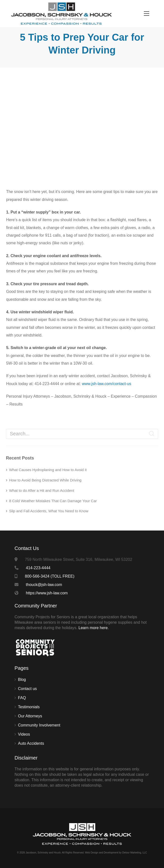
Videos (24, 734)
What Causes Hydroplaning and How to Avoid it (48, 470)
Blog (22, 680)
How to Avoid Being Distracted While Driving (45, 480)
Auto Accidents (31, 743)
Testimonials (29, 707)
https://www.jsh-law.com (47, 593)
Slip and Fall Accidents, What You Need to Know (49, 511)
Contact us (27, 689)
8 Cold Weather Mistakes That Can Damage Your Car (53, 501)
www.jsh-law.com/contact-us (107, 384)
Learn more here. (94, 628)
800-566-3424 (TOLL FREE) (50, 576)
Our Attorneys (30, 716)
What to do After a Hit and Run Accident (42, 490)
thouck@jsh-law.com (44, 585)
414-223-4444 (38, 568)
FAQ (22, 698)
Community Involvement (39, 725)
